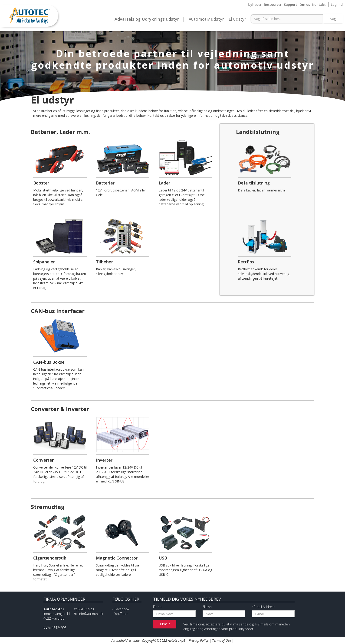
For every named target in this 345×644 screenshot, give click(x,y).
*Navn (207, 607)
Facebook (122, 609)
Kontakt (319, 5)
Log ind (337, 5)
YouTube (121, 614)
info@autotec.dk (91, 614)
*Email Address (264, 607)
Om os (305, 5)
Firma (157, 607)
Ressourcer (273, 5)
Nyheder (255, 5)
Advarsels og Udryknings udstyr (147, 19)
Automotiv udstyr (206, 19)
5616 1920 (86, 609)
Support (291, 5)
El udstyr (237, 19)
